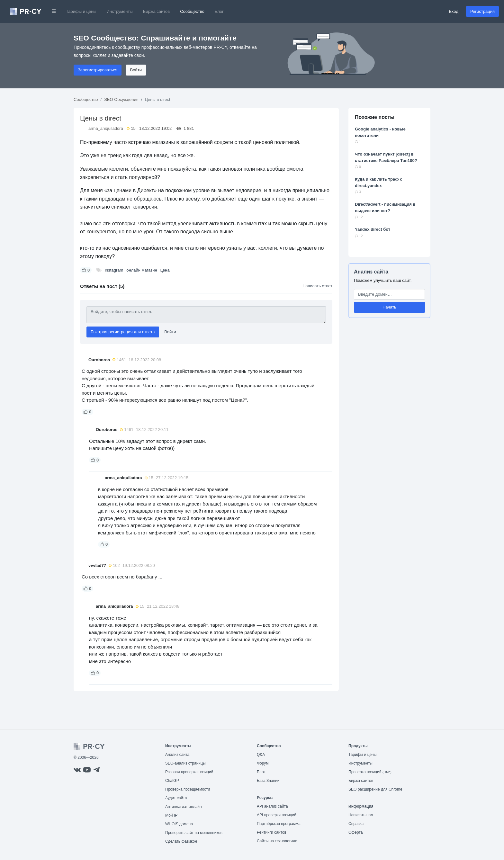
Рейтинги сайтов (272, 832)
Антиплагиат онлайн (184, 807)
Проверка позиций (370, 772)
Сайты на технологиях (277, 841)
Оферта (355, 832)
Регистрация (482, 11)
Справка (356, 824)
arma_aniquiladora (106, 128)
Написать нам (361, 815)
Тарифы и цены (81, 11)
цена (165, 270)
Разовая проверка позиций (189, 772)
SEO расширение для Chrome (375, 789)
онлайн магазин (142, 270)
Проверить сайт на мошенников (194, 833)
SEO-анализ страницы (185, 763)
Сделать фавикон (181, 841)
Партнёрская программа (279, 824)
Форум (263, 763)
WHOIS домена (179, 824)
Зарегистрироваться (98, 70)
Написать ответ (317, 286)
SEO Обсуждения (121, 99)
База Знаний (268, 781)
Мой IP (171, 815)
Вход (454, 11)
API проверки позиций (277, 815)
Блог (219, 11)
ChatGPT (173, 781)
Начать (389, 307)
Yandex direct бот (373, 229)
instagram (114, 270)
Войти (136, 70)
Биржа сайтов (157, 11)
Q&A (261, 755)
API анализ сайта (272, 806)
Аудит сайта (176, 798)
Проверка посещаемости (188, 789)
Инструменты (120, 11)
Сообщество (192, 11)
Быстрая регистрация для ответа (123, 332)
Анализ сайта (371, 272)
